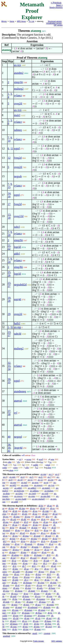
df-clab (45, 511)
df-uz (26, 569)
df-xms (14, 627)
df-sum (6, 585)
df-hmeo (14, 624)
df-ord (48, 536)
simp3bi (18, 267)
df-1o (37, 550)
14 (9, 193)
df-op (15, 525)
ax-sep (13, 482)
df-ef (17, 585)
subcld (18, 334)
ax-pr (46, 482)
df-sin (28, 585)
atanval (18, 401)
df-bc (49, 577)
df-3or (11, 508)
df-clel (14, 514)
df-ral (55, 514)
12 (9, 158)
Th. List (31, 21)
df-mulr (32, 591)
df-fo (23, 541)
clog (49, 467)
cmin (5, 467)
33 (9, 366)
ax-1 (51, 474)
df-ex (52, 508)
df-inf (13, 558)
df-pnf (44, 558)
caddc (35, 465)
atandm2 (19, 73)
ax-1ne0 (32, 493)
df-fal (43, 508)
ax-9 (10, 480)
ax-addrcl (32, 488)
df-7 (24, 566)
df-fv (43, 541)
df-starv (44, 591)
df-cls (38, 618)
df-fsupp (38, 555)
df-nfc (25, 514)
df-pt (53, 599)
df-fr (37, 530)
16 (9, 196)
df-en (44, 552)
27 (9, 286)
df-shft (15, 580)
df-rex (6, 517)
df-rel (22, 533)
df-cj (26, 580)
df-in (43, 519)
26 (9, 275)
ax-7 (49, 477)
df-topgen (41, 599)
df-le (36, 561)
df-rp (47, 569)
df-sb (15, 511)
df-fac (38, 577)
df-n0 (53, 566)
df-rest (49, 596)
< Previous (56, 3)
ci (24, 465)
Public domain (38, 641)
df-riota (6, 544)
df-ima (26, 536)
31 (12, 327)
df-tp (5, 525)
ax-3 (5, 477)
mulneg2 (19, 89)
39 (9, 448)
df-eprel (6, 530)
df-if (26, 522)
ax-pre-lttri (45, 496)
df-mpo (40, 544)
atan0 (35, 633)
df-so (27, 530)
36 (9, 445)
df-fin (26, 555)
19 (9, 298)
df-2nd (23, 547)
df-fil (26, 624)
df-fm (37, 624)
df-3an (22, 508)
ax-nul (24, 482)
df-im (47, 580)
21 (9, 245)
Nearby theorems (56, 7)
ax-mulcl (46, 488)
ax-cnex (25, 485)
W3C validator (57, 641)
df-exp (27, 577)
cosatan (47, 633)
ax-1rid (45, 493)
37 (9, 411)
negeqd (18, 437)
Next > (59, 5)
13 (9, 215)
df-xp (12, 533)
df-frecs (47, 547)
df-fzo (38, 574)
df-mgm (50, 605)
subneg (18, 130)
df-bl (14, 613)
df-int (35, 525)
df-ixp (34, 552)
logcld (17, 247)
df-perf (13, 621)
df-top (16, 616)
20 (9, 235)
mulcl (17, 115)
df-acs (38, 605)
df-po (17, 530)
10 (9, 141)
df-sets (16, 588)
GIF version (58, 25)
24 (9, 262)
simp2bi (18, 240)
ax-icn (17, 65)
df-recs (16, 550)
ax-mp (17, 327)
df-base (52, 588)
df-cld (16, 618)
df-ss (53, 519)
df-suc (23, 539)
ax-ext (51, 480)
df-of (51, 544)
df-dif (24, 519)
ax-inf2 (13, 485)
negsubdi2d (20, 285)
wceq (29, 459)
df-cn (24, 621)
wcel (41, 459)
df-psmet (28, 610)
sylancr (18, 95)
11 (12, 149)
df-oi (23, 558)
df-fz (27, 574)
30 (9, 379)
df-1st (13, 547)
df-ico (6, 574)
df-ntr (27, 618)
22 (9, 248)
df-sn (46, 522)
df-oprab (28, 544)
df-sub (46, 561)
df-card (33, 558)
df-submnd (33, 607)
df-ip (26, 594)
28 (9, 301)
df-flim (48, 624)
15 (9, 187)
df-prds (6, 602)
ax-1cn (18, 110)
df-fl (49, 574)
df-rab (38, 517)
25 (9, 272)
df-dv (15, 629)
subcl (17, 227)
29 (9, 314)
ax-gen (12, 477)
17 (9, 204)
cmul (48, 465)
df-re (36, 580)
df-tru (33, 508)
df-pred (37, 536)
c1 (15, 465)
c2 (37, 467)
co (42, 462)
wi (20, 459)
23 (9, 283)
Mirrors (4, 21)
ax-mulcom (19, 491)
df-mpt (34, 528)
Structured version (55, 21)
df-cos (39, 585)
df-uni (25, 525)
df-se (46, 530)
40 (9, 437)
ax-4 (22, 477)
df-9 (43, 566)
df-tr (44, 528)
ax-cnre (32, 496)
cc (51, 462)
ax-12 (40, 480)
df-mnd (19, 607)
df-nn (25, 563)
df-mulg (47, 607)
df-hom (26, 596)
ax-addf (15, 502)
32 (9, 363)
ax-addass (34, 491)
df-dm (53, 533)
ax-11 (30, 480)
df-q (37, 569)
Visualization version (54, 23)
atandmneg (20, 391)
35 (9, 382)
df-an (49, 506)
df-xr (14, 561)
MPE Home (21, 21)
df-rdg (27, 550)
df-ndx (40, 588)
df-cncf (49, 627)
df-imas (42, 602)
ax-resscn (38, 485)
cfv (19, 462)
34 (9, 369)
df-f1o (33, 541)
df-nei (49, 618)
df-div (14, 563)
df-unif (13, 596)
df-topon (28, 616)
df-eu (35, 511)
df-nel (45, 514)
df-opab (23, 528)
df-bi (41, 506)
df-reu (27, 517)
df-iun (45, 525)
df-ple (48, 594)
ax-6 (41, 477)
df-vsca (14, 594)
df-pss (6, 522)
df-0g (15, 599)
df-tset (37, 594)
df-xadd (16, 572)
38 (9, 414)
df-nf (5, 511)
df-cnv (33, 533)
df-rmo (17, 517)
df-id (54, 528)
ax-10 (20, 480)
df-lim (13, 539)
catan (11, 470)
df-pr (55, 522)
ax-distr (6, 493)
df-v (48, 517)
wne (52, 459)
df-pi (50, 585)
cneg (15, 467)
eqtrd (17, 149)
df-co (43, 533)
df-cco (38, 596)
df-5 (5, 566)
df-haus (48, 621)
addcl (17, 254)
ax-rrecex (18, 496)
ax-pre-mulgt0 (38, 499)
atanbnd (6, 636)
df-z (5, 569)
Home (12, 21)
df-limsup (28, 583)
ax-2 (57, 474)
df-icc (17, 574)
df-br (12, 528)
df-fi (49, 555)
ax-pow (35, 482)
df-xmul (29, 572)
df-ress (6, 591)
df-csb (13, 519)
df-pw (36, 522)
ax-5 (31, 477)
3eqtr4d (18, 448)
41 (9, 451)
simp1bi (18, 82)
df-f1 (14, 541)
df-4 (55, 563)
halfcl (17, 323)
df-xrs (18, 602)
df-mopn (26, 613)
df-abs (14, 583)
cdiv (27, 467)
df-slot (28, 588)
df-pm (23, 552)
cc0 (6, 465)
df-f (5, 541)
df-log (26, 629)
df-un (34, 519)
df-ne (35, 514)
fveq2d (18, 158)
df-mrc (26, 605)
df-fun (45, 539)
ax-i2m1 (19, 493)
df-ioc (52, 572)
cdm (9, 462)
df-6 (15, 566)
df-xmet (42, 610)
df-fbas (39, 613)
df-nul (16, 522)
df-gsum (27, 599)
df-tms (37, 627)
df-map (12, 552)
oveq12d (19, 216)
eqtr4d (17, 299)
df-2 (35, 563)
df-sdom (15, 555)
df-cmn (15, 610)
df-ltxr (25, 561)
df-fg (50, 613)
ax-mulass (49, 491)
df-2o (47, 550)
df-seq (15, 577)
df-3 (45, 563)
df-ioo (41, 572)
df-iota (34, 539)
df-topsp (42, 616)
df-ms (25, 627)
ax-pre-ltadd (21, 499)
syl (16, 413)
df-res (15, 536)
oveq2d (18, 103)
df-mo (25, 511)
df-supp (35, 547)
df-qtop (30, 602)
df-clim (41, 583)
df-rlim (53, 583)
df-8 (34, 566)
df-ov (17, 544)
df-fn (55, 539)
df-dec (15, 569)
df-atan (37, 629)
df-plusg (19, 591)
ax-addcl (18, 488)
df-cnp (36, 621)
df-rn (5, 536)
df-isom (54, 541)
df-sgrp (6, 607)
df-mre (14, 605)
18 (9, 218)
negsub (18, 176)
